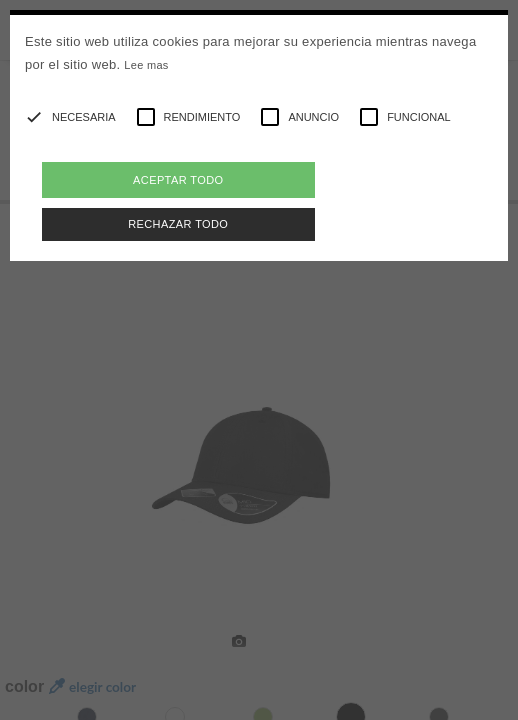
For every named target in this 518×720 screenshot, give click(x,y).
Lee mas (146, 65)
